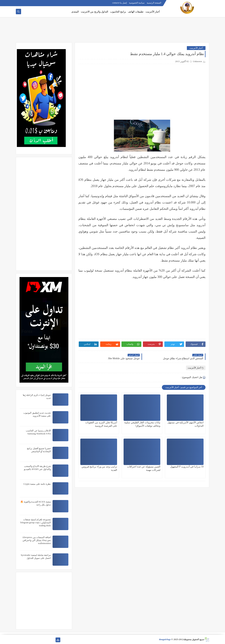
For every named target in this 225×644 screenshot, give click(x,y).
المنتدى (75, 12)
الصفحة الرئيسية (154, 3)
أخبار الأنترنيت (153, 12)
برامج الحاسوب (118, 12)
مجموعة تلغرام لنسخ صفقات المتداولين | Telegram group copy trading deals (35, 522)
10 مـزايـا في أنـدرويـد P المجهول (187, 467)
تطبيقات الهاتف (136, 12)
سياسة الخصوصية (137, 3)
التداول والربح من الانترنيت (95, 12)
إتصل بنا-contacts (120, 3)
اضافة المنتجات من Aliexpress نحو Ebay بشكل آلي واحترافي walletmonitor (37, 540)
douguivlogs (165, 639)
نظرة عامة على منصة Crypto (37, 484)
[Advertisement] (112, 31)
